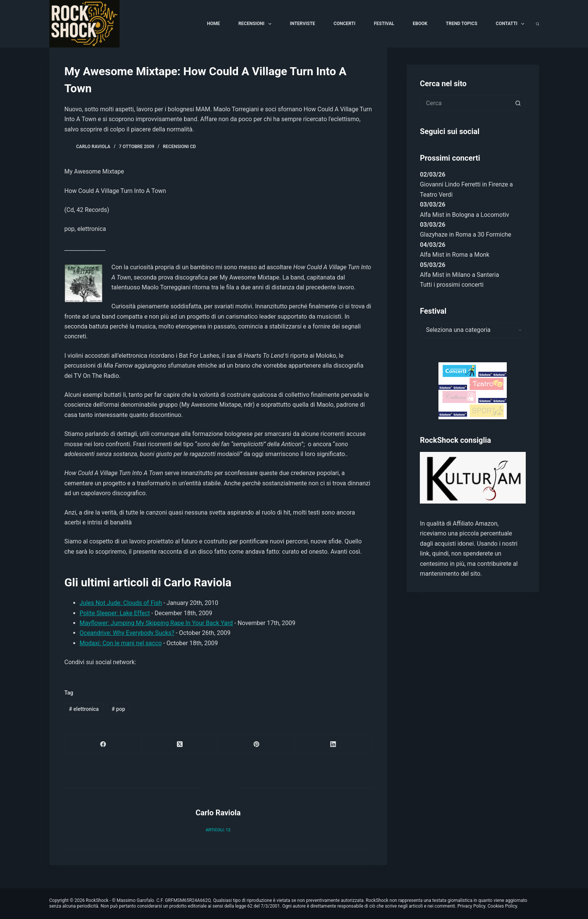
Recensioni (256, 24)
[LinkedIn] (333, 744)
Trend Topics (462, 24)
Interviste (303, 24)
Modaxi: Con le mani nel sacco (121, 643)
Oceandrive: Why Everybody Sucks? (127, 633)
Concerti (344, 24)
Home (213, 24)
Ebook (420, 24)
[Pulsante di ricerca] (518, 103)
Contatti (512, 24)
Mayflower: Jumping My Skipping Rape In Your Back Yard (156, 623)
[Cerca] (538, 24)
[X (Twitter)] (180, 744)
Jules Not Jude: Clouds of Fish (121, 603)
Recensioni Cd (179, 147)
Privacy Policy (471, 906)
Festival (384, 24)
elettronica (84, 709)
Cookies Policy (502, 906)
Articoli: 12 (218, 830)
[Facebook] (103, 744)
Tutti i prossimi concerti (452, 285)
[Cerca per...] (465, 103)
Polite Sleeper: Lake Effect (115, 613)
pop (118, 709)
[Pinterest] (257, 744)
